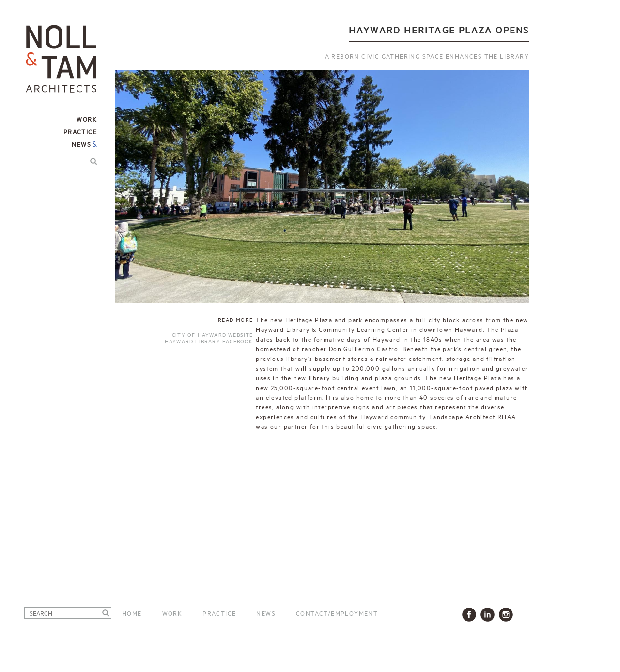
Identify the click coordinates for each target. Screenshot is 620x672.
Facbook (471, 615)
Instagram (508, 615)
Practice (219, 613)
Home (132, 613)
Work (172, 613)
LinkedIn (489, 615)
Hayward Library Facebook (209, 341)
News (81, 144)
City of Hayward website (213, 334)
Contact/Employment (337, 613)
